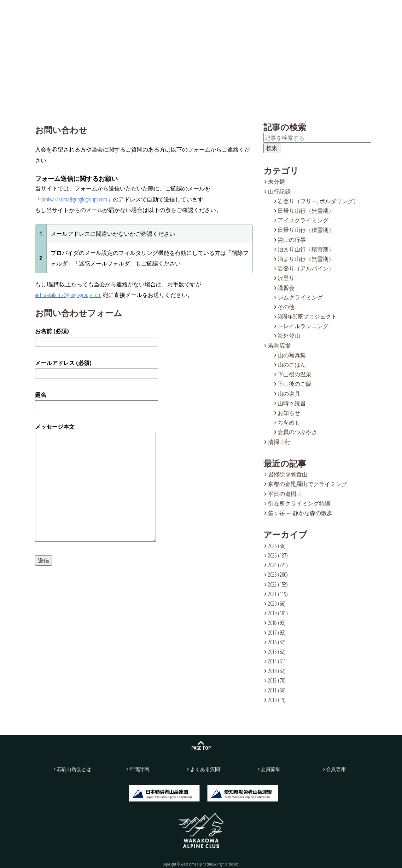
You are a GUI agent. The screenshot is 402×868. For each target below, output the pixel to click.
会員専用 (336, 769)
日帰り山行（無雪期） (306, 211)
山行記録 (132, 11)
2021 (272, 594)
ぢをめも (289, 422)
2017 (272, 633)
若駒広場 (173, 11)
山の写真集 (292, 355)
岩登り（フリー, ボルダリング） (318, 201)
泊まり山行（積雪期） (306, 249)
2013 (272, 671)
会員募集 (377, 12)
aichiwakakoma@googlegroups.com (74, 199)
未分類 (276, 182)
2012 (272, 680)
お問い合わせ (329, 12)
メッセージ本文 (95, 483)
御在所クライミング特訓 (299, 503)
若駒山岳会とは (90, 11)
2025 (272, 555)
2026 (272, 546)
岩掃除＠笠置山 (288, 474)
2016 (272, 642)
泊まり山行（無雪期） (306, 259)
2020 (272, 604)
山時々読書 (292, 403)
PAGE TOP (201, 748)
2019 (272, 613)
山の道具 (289, 394)
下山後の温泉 (295, 374)
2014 (272, 661)
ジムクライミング (300, 297)
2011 (272, 690)
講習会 (286, 288)
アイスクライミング (303, 220)
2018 (272, 623)
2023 (272, 575)
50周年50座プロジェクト (307, 316)
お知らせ (289, 413)
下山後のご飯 (295, 384)
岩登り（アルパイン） (306, 268)
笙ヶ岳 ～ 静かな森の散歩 (300, 513)
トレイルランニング (303, 326)
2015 (272, 652)
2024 (272, 565)
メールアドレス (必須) (97, 368)
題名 (97, 400)
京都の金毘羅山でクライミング (308, 484)
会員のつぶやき (297, 432)
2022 (272, 584)
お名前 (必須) (97, 336)
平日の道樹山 (285, 494)
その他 (286, 307)
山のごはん (292, 365)
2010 (272, 700)
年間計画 (215, 11)
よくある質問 (257, 11)
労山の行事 (292, 240)
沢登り (286, 278)
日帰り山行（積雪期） (306, 230)
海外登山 (289, 336)
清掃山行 (279, 442)
